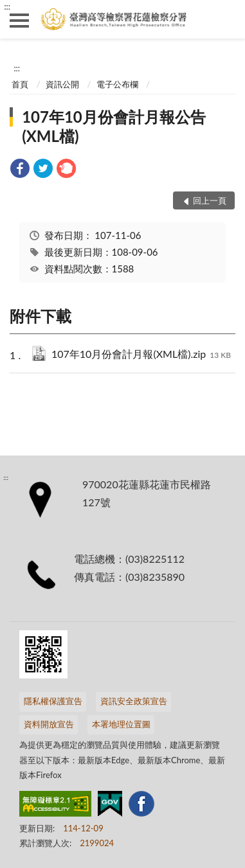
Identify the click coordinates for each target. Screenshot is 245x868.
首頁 (20, 84)
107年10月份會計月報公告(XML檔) (114, 126)
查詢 (226, 19)
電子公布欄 (117, 84)
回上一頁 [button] (210, 200)
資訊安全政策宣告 (134, 701)
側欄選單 (19, 21)
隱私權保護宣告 (53, 701)
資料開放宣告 (49, 724)
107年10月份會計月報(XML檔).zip (141, 355)
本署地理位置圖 (121, 724)
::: (7, 6)
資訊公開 (62, 84)
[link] (20, 170)
